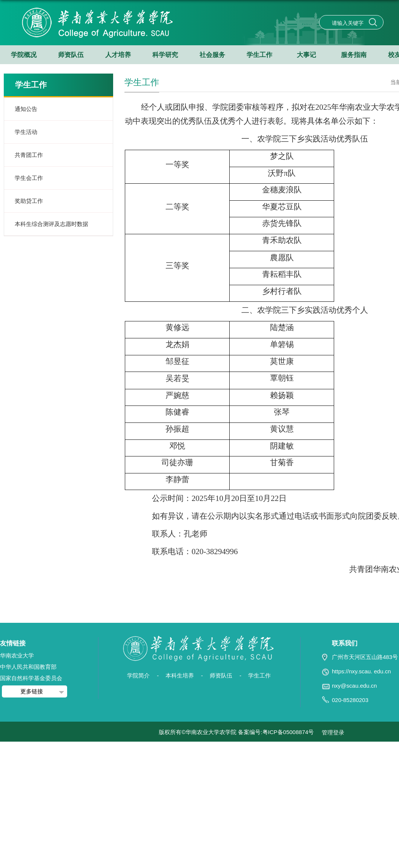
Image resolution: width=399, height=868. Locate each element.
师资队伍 (71, 55)
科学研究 (165, 55)
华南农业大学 (17, 655)
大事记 (306, 55)
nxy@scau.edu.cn (354, 686)
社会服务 (212, 55)
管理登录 (333, 732)
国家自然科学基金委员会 (31, 678)
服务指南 (354, 55)
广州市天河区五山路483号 (365, 657)
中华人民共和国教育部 (28, 667)
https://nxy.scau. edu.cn (361, 671)
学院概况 (24, 55)
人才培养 (118, 55)
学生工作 (259, 55)
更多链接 (32, 691)
